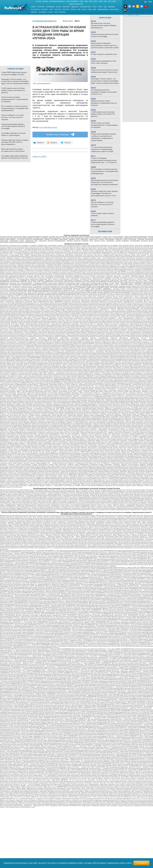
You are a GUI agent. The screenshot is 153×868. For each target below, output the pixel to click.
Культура (58, 9)
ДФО (114, 1)
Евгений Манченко (48, 127)
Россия (38, 1)
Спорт (100, 7)
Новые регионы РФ (76, 4)
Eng (150, 2)
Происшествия (85, 7)
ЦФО (86, 1)
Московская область (57, 1)
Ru (145, 2)
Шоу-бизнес (114, 9)
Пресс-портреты (60, 12)
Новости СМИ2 (39, 156)
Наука (94, 7)
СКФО (101, 1)
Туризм (73, 9)
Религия (66, 9)
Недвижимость (103, 9)
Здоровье (111, 7)
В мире (33, 7)
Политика (41, 7)
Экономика (50, 7)
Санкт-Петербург (72, 1)
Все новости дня (105, 231)
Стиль (89, 9)
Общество (75, 7)
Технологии (35, 9)
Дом (94, 9)
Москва (45, 1)
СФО (110, 1)
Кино (84, 9)
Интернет (45, 9)
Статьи (50, 12)
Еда (105, 7)
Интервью (42, 12)
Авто (51, 9)
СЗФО (81, 1)
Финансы (66, 7)
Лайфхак (34, 12)
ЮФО (96, 1)
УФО (105, 1)
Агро (79, 9)
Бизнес (59, 7)
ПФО (91, 1)
